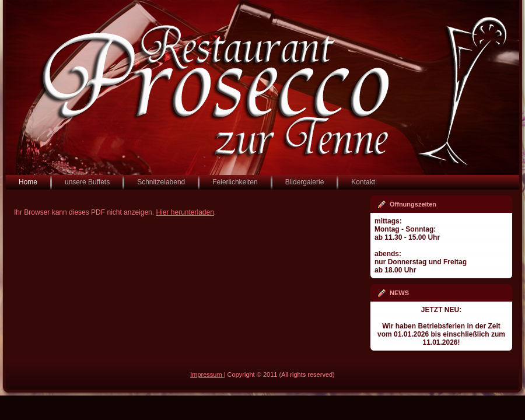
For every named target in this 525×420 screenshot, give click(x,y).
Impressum (207, 374)
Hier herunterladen (185, 212)
